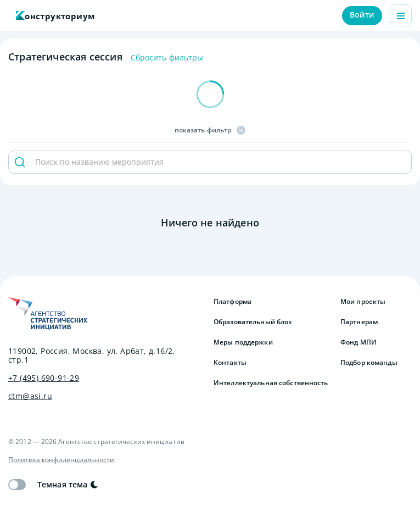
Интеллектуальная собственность (271, 383)
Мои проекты (363, 302)
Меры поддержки (243, 342)
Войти (362, 15)
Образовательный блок (253, 322)
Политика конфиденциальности (61, 460)
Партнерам (359, 322)
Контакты (230, 363)
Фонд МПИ (359, 342)
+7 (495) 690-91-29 (44, 378)
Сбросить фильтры (167, 58)
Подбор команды (369, 363)
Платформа (233, 302)
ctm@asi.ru (30, 396)
